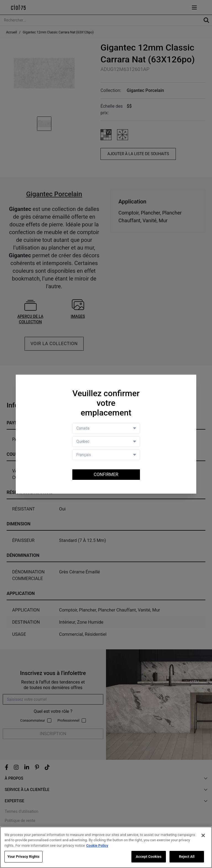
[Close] (203, 835)
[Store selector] (106, 441)
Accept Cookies (149, 857)
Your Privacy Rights (23, 857)
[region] (106, 847)
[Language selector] (106, 455)
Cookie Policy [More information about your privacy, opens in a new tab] (97, 845)
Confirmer (106, 474)
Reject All (187, 857)
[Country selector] (106, 428)
